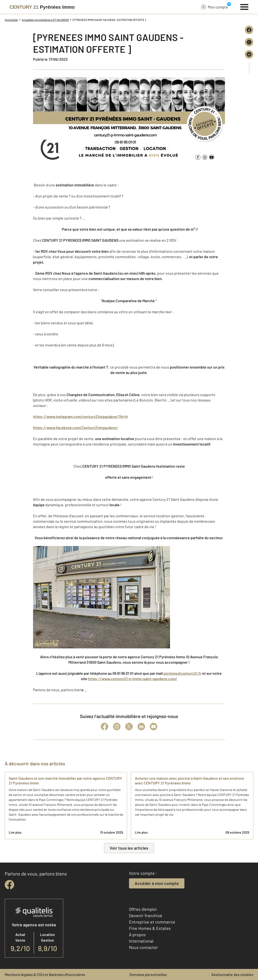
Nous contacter (144, 947)
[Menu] (244, 6)
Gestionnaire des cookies (232, 974)
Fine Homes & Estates (150, 928)
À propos (137, 935)
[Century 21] (42, 7)
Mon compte (215, 7)
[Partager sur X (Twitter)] (249, 42)
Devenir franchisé (146, 916)
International (141, 941)
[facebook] (9, 885)
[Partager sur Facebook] (249, 30)
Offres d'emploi (143, 909)
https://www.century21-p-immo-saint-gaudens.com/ (133, 679)
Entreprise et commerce (152, 922)
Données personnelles (148, 974)
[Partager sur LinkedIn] (249, 54)
